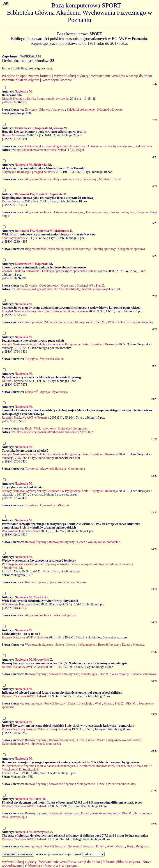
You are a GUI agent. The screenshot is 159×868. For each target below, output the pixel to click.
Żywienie (31, 110)
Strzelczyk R (30, 770)
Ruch (28, 428)
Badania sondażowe (144, 674)
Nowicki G (40, 597)
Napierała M (23, 91)
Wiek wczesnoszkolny (122, 784)
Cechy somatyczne (120, 146)
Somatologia (89, 674)
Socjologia (86, 703)
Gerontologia (77, 469)
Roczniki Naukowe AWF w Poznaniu (25, 418)
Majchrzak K (63, 231)
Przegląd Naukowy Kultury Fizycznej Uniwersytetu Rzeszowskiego (45, 311)
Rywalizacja (60, 392)
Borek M (39, 799)
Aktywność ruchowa (66, 179)
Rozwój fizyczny (36, 542)
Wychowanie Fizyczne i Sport (21, 531)
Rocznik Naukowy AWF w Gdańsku (25, 637)
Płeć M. (101, 322)
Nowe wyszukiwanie (57, 80)
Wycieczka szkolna (52, 359)
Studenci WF (85, 286)
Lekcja (71, 645)
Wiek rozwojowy (45, 428)
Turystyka (31, 359)
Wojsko (81, 582)
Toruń (117, 179)
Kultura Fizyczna (13, 201)
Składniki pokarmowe (81, 110)
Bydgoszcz (143, 846)
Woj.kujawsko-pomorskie (104, 542)
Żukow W (60, 128)
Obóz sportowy (49, 286)
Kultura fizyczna (36, 582)
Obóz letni (68, 286)
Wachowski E (12, 770)
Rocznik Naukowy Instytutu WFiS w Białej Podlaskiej (36, 729)
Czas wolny (89, 179)
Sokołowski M (13, 568)
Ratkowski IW (24, 194)
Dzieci (126, 645)
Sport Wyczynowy (14, 238)
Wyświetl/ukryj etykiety (71, 76)
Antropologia (33, 322)
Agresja (45, 392)
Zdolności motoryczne (58, 322)
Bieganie (142, 212)
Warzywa (59, 110)
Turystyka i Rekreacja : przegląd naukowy (29, 172)
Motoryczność (84, 322)
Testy (130, 846)
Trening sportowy (97, 212)
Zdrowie (45, 110)
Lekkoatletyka (34, 146)
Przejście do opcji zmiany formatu (26, 76)
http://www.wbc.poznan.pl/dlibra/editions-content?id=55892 (55, 432)
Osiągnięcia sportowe (132, 249)
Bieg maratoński (35, 249)
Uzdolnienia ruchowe (15, 744)
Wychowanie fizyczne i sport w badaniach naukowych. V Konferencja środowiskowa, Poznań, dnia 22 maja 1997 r (79, 766)
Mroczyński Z (43, 660)
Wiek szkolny (116, 322)
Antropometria (97, 146)
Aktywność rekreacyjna (68, 212)
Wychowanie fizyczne (39, 645)
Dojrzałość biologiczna (73, 428)
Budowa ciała (143, 146)
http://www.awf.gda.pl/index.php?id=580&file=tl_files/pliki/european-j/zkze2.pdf (68, 289)
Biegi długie (53, 146)
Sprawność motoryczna (64, 674)
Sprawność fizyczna (61, 582)
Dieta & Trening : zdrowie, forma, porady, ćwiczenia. (36, 99)
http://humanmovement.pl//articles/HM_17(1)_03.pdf (50, 150)
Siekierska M (42, 165)
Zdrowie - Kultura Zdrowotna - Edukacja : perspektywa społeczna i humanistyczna (54, 271)
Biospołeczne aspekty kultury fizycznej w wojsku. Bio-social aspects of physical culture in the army (70, 564)
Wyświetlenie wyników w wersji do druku (121, 76)
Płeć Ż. (100, 286)
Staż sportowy (82, 249)
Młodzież (105, 179)
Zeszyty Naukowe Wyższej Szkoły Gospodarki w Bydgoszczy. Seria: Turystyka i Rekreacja (60, 344)
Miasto (108, 703)
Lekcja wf (31, 392)
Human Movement (14, 135)
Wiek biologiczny (59, 249)
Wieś (98, 703)
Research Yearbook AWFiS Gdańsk (24, 696)
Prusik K (42, 194)
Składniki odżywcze (110, 110)
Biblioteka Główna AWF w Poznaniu (52, 866)
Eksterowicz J (24, 128)
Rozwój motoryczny (141, 322)
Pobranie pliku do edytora (21, 80)
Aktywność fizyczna (38, 179)
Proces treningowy (122, 212)
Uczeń (81, 542)
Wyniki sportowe (74, 146)
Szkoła (60, 645)
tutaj (49, 68)
